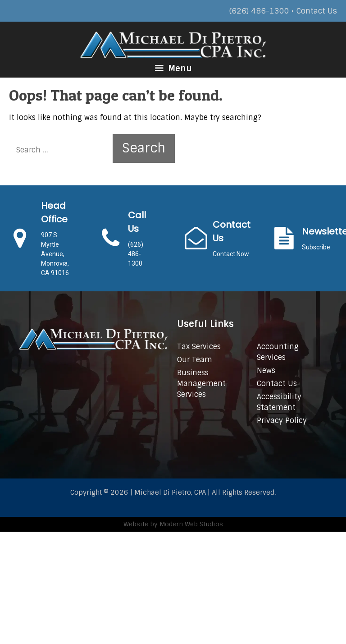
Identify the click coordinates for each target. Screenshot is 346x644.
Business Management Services (201, 384)
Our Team (195, 360)
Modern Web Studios (191, 524)
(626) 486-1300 (259, 11)
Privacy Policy (282, 421)
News (266, 370)
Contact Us (316, 11)
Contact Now (231, 254)
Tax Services (199, 347)
